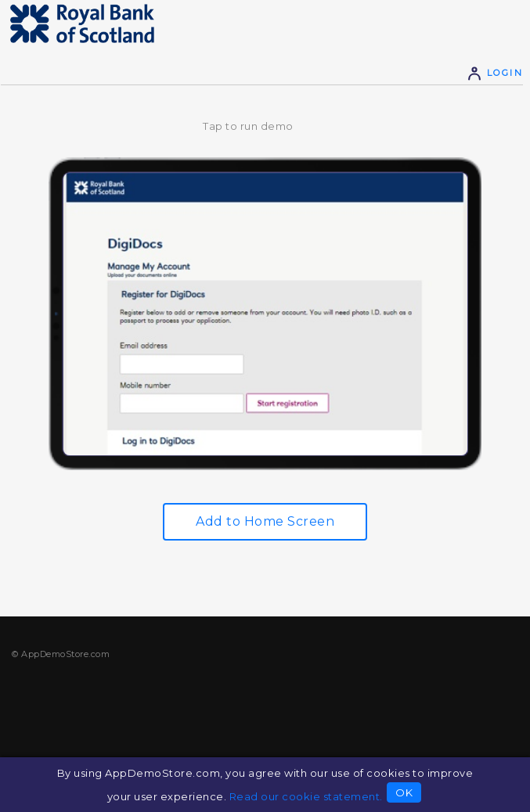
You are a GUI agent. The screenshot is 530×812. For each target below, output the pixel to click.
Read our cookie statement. (306, 796)
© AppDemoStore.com (61, 654)
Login (495, 73)
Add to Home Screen (265, 521)
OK (404, 792)
